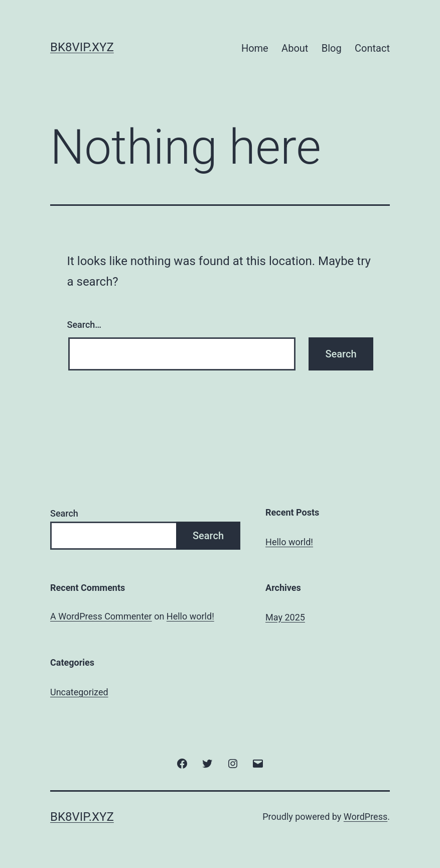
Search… (85, 325)
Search (64, 513)
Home (255, 48)
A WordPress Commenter (101, 616)
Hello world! (289, 542)
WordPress (365, 817)
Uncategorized (79, 692)
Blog (332, 48)
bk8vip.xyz (82, 47)
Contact (372, 48)
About (295, 48)
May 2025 (285, 617)
